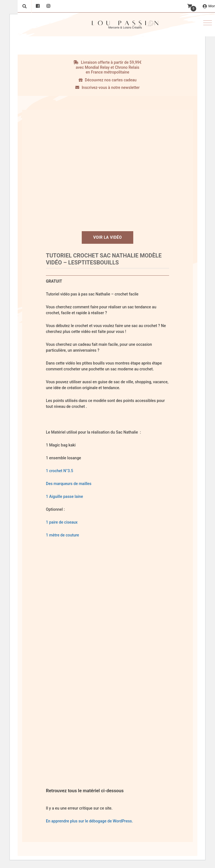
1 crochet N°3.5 (59, 471)
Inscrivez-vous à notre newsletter (107, 87)
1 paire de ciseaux (62, 522)
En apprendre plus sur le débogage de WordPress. (89, 821)
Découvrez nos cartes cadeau (108, 80)
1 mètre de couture (63, 535)
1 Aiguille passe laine (64, 496)
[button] (208, 23)
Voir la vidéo (107, 237)
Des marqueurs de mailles (69, 484)
